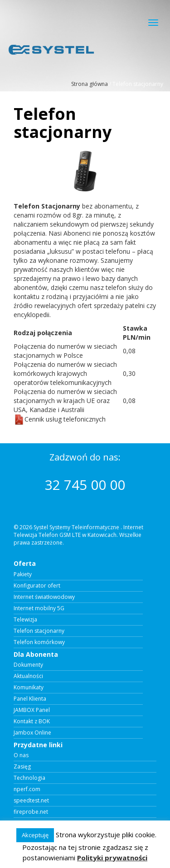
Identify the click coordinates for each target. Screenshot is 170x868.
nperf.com (27, 789)
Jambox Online (32, 733)
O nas (21, 755)
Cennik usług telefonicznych (65, 419)
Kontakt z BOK (32, 721)
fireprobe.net (31, 812)
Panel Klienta (30, 699)
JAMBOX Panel (32, 710)
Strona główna (90, 84)
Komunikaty (29, 688)
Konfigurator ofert (37, 586)
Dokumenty (28, 665)
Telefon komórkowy (39, 642)
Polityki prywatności (112, 858)
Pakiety (23, 574)
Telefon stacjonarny (39, 631)
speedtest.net (31, 801)
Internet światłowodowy (44, 597)
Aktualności (28, 676)
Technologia (29, 778)
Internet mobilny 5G (39, 608)
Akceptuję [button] (35, 835)
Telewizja (25, 620)
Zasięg (22, 767)
